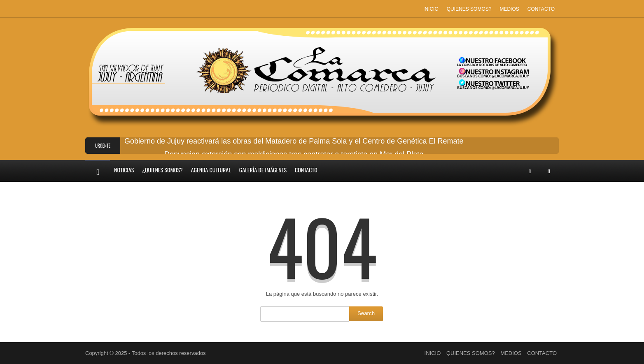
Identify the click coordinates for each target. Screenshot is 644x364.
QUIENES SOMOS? (469, 9)
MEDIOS (509, 9)
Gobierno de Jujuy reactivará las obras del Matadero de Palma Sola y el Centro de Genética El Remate (294, 141)
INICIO (431, 9)
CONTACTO (541, 9)
